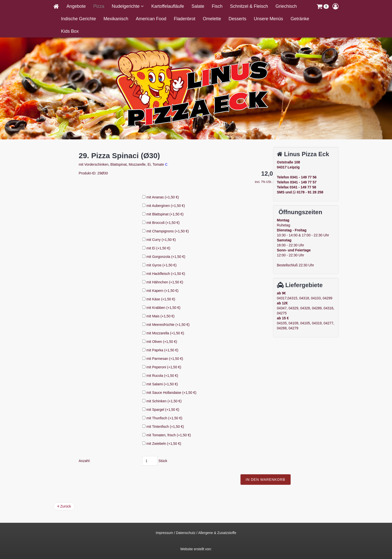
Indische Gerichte (78, 19)
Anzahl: (140, 461)
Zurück (64, 506)
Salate (198, 6)
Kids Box (70, 31)
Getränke (300, 19)
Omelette (212, 19)
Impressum (164, 533)
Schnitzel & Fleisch (249, 6)
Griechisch (286, 6)
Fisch (217, 6)
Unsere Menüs (268, 19)
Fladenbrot (184, 19)
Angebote (76, 6)
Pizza (99, 6)
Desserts (237, 19)
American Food (151, 19)
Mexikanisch (116, 19)
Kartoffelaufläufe (168, 6)
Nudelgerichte (126, 6)
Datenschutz (186, 533)
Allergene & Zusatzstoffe (217, 533)
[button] (323, 6)
